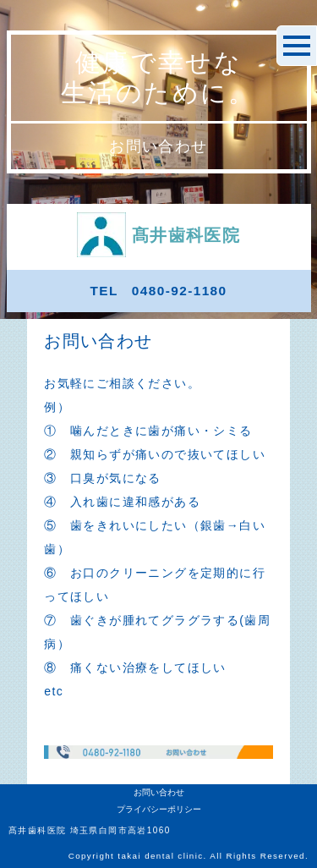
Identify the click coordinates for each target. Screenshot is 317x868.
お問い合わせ (159, 792)
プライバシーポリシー (159, 809)
